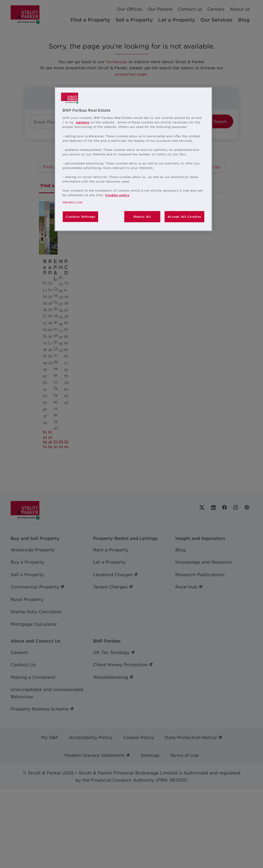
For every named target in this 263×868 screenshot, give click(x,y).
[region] (133, 159)
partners (83, 122)
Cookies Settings (80, 216)
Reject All (142, 216)
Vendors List (72, 202)
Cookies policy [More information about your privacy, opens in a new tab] (117, 195)
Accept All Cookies (184, 216)
